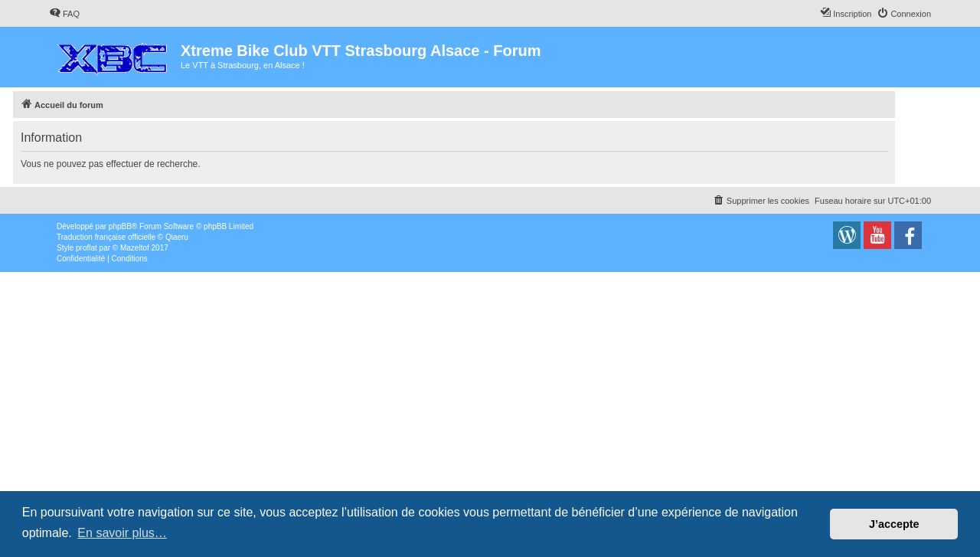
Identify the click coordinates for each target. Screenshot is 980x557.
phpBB (120, 226)
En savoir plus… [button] (122, 533)
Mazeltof (135, 248)
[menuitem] (64, 14)
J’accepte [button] (894, 524)
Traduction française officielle (106, 237)
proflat (87, 248)
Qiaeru (177, 237)
